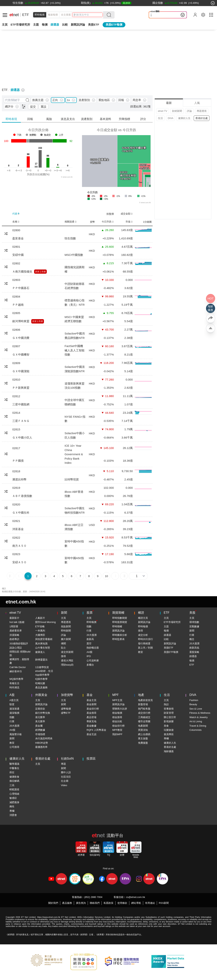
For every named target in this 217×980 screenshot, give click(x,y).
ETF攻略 (40, 626)
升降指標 (124, 119)
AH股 (89, 652)
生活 (160, 118)
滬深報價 (14, 713)
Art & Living (196, 721)
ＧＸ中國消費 (21, 338)
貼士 (63, 648)
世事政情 (169, 709)
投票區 (91, 759)
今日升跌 (108, 222)
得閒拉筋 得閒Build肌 (20, 654)
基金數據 (91, 726)
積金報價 (117, 713)
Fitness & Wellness (200, 713)
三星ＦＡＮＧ (21, 421)
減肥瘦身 (14, 802)
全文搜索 (66, 15)
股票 (90, 613)
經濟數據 (40, 730)
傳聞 (63, 644)
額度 (12, 704)
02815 (16, 429)
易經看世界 (16, 631)
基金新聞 (91, 704)
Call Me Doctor (18, 667)
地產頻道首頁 (145, 700)
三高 (12, 785)
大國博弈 (40, 635)
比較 (65, 25)
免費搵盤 (143, 743)
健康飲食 (14, 777)
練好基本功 (16, 671)
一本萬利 (40, 631)
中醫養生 (14, 768)
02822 (16, 538)
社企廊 (65, 781)
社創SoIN (67, 759)
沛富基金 (18, 529)
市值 (129, 222)
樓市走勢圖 (144, 721)
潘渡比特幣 (19, 479)
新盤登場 (143, 704)
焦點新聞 (66, 626)
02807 (16, 346)
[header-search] (88, 15)
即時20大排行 (146, 639)
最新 (169, 103)
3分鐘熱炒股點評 (19, 644)
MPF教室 (117, 730)
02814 (16, 413)
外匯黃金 (41, 695)
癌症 (12, 772)
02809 (16, 363)
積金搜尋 (117, 717)
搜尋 (63, 656)
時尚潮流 (14, 687)
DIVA (171, 118)
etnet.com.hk (21, 602)
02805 (16, 313)
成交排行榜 (144, 713)
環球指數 (194, 622)
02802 (16, 263)
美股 (192, 613)
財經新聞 (177, 111)
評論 (189, 111)
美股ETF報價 (114, 25)
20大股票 (92, 635)
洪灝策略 (14, 635)
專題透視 (202, 111)
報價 (166, 631)
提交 (33, 107)
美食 (166, 726)
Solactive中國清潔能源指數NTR (75, 369)
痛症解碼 (14, 781)
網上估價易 (144, 734)
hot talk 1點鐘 (17, 622)
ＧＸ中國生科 (21, 513)
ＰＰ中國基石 (21, 288)
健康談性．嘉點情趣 (19, 661)
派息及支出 (68, 119)
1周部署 (14, 626)
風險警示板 (16, 734)
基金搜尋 (91, 713)
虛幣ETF (66, 713)
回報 (30, 119)
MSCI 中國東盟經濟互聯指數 (74, 319)
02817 (16, 448)
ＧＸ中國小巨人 (22, 438)
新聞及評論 (118, 631)
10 (107, 576)
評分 (143, 119)
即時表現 (11, 119)
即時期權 (117, 626)
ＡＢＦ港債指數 (22, 496)
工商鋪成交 (144, 717)
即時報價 (40, 15)
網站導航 (136, 903)
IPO (89, 656)
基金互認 (91, 734)
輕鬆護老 (14, 789)
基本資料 (105, 119)
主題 (36, 25)
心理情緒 (14, 794)
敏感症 (13, 798)
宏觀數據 (194, 626)
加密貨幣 (67, 695)
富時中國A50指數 (74, 544)
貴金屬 (39, 726)
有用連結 (150, 903)
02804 (16, 297)
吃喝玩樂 (40, 683)
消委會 (13, 815)
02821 (16, 521)
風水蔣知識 (41, 644)
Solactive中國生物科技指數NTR (75, 510)
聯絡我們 (95, 903)
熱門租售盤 (144, 709)
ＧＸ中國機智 (21, 354)
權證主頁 (143, 618)
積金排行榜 (118, 726)
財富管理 (169, 713)
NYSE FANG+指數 (75, 419)
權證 (141, 613)
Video (64, 785)
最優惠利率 (41, 747)
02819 (16, 488)
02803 (16, 280)
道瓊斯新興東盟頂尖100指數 (75, 386)
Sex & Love (196, 709)
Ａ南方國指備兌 (22, 271)
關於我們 (53, 903)
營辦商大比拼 (120, 709)
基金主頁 (91, 700)
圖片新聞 (66, 639)
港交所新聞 (67, 652)
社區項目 (66, 777)
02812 (16, 396)
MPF (116, 695)
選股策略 (194, 652)
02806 (16, 330)
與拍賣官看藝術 (44, 639)
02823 (16, 554)
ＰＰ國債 (18, 461)
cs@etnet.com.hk (135, 897)
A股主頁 (14, 700)
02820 (16, 504)
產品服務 (67, 903)
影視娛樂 (169, 721)
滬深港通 (14, 709)
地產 (141, 695)
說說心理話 (158, 15)
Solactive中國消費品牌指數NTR (75, 336)
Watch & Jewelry (198, 717)
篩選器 (55, 25)
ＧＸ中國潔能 (21, 371)
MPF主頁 (117, 700)
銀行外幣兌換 (43, 713)
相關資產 (71, 222)
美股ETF (94, 25)
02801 (16, 247)
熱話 (166, 704)
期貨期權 (118, 613)
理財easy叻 (67, 665)
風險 (49, 119)
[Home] (14, 15)
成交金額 (127, 214)
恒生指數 (70, 238)
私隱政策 (108, 903)
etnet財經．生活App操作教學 (44, 673)
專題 (63, 764)
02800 (16, 230)
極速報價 (53, 15)
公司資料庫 (93, 661)
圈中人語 (66, 772)
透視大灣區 (67, 661)
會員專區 (169, 734)
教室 (141, 652)
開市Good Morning (45, 622)
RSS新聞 (164, 903)
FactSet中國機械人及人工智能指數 (75, 350)
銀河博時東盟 (21, 321)
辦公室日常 (170, 717)
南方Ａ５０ (19, 546)
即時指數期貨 (120, 618)
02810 (16, 380)
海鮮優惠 (169, 751)
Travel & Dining (198, 726)
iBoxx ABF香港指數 (74, 494)
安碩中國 (18, 255)
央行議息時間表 (44, 738)
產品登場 (91, 717)
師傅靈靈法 (41, 660)
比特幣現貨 (72, 479)
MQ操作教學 (16, 679)
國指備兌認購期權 (75, 269)
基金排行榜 (93, 709)
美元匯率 (40, 721)
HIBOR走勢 (42, 743)
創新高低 (194, 648)
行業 (89, 631)
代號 (16, 214)
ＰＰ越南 (18, 305)
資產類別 (87, 119)
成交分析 (143, 635)
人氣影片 (40, 618)
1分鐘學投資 (42, 667)
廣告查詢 (81, 903)
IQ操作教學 (41, 679)
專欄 (166, 738)
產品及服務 (41, 687)
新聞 (64, 613)
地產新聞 (143, 726)
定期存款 (40, 709)
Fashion (194, 700)
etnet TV (163, 111)
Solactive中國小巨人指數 (75, 435)
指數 (89, 626)
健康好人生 (184, 118)
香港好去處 (202, 118)
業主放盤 (143, 738)
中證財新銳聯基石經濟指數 (75, 286)
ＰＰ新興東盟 (21, 388)
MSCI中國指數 (74, 255)
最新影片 (14, 618)
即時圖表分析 (120, 635)
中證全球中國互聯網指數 (75, 402)
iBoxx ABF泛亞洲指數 (74, 527)
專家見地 (91, 721)
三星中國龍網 (21, 404)
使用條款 (122, 903)
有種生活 (14, 683)
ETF (26, 15)
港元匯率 (40, 717)
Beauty (193, 704)
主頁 (5, 25)
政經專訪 (14, 639)
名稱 (16, 222)
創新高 (90, 639)
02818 (16, 471)
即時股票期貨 (120, 622)
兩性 (12, 806)
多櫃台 (90, 665)
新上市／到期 (145, 648)
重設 (44, 107)
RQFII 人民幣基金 (96, 730)
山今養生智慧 (43, 648)
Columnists (195, 730)
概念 (192, 639)
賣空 (89, 644)
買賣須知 (143, 730)
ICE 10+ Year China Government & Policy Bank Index (74, 454)
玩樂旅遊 (169, 730)
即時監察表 (118, 639)
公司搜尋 (14, 747)
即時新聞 (66, 631)
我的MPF (117, 734)
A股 (12, 695)
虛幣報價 (66, 709)
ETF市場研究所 (20, 25)
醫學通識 (14, 764)
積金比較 (117, 721)
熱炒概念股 (93, 648)
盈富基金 (18, 238)
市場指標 (40, 734)
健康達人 (40, 652)
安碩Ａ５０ (19, 562)
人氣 (197, 103)
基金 (90, 695)
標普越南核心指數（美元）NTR (75, 302)
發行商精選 (144, 644)
